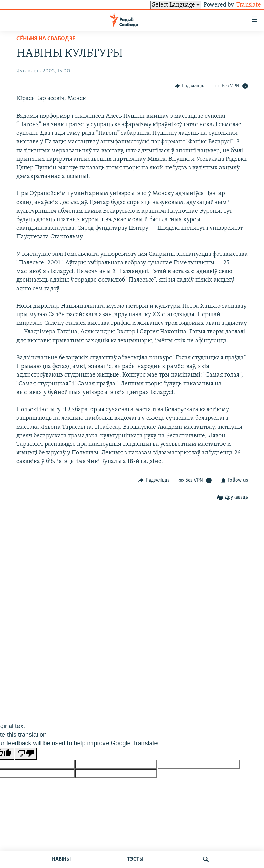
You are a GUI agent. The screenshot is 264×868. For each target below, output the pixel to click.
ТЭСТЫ (135, 859)
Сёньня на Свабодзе (46, 39)
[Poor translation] (26, 754)
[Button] (190, 86)
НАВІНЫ (61, 859)
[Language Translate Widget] (164, 5)
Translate (242, 5)
